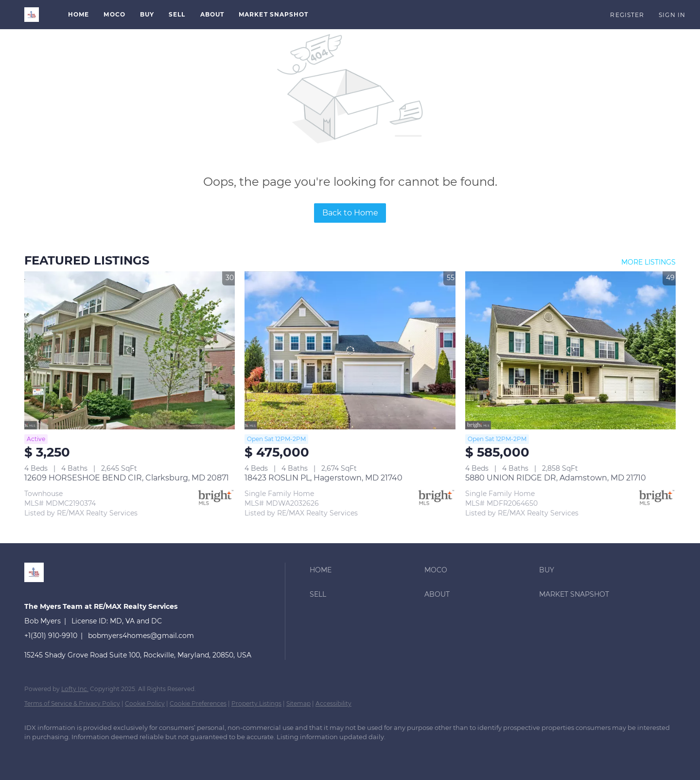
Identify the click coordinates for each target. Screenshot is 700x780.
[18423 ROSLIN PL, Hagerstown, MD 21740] (350, 350)
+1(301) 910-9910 (51, 636)
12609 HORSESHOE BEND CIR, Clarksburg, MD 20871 (127, 478)
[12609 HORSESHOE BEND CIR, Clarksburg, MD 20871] (130, 350)
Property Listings (256, 703)
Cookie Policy (145, 703)
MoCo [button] (114, 14)
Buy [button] (147, 14)
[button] (32, 15)
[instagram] (92, 754)
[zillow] (64, 754)
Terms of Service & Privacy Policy (72, 703)
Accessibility (333, 703)
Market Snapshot (274, 14)
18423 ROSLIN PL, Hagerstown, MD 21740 (324, 478)
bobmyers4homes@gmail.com (141, 636)
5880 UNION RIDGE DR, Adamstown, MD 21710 (556, 478)
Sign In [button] (672, 15)
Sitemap (298, 703)
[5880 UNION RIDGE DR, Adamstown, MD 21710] (570, 350)
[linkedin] (36, 754)
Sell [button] (177, 14)
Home (79, 14)
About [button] (212, 14)
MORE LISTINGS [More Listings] (648, 262)
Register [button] (627, 15)
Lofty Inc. (75, 689)
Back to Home (350, 213)
